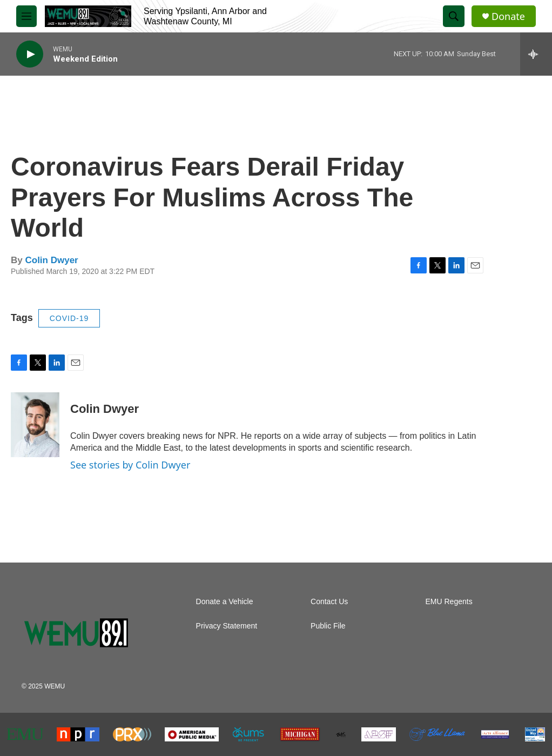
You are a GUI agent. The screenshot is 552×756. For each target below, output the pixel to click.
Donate (508, 16)
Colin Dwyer (51, 260)
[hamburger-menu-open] (26, 16)
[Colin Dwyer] (35, 425)
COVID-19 (69, 318)
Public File (328, 626)
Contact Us (329, 602)
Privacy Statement (227, 626)
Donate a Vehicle (225, 602)
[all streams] (536, 54)
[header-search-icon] (454, 16)
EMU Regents (449, 602)
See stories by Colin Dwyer (130, 465)
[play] (30, 54)
